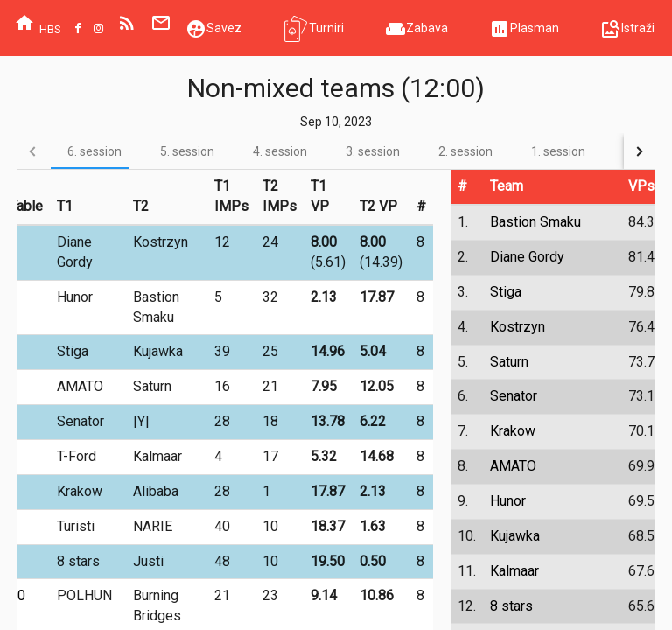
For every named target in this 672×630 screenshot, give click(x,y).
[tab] (94, 151)
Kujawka (515, 536)
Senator (514, 396)
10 (17, 595)
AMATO (513, 466)
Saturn (509, 362)
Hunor (508, 501)
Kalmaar (514, 571)
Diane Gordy (527, 257)
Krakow (513, 431)
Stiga (506, 292)
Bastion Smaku (535, 222)
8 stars (511, 606)
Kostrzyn (518, 327)
